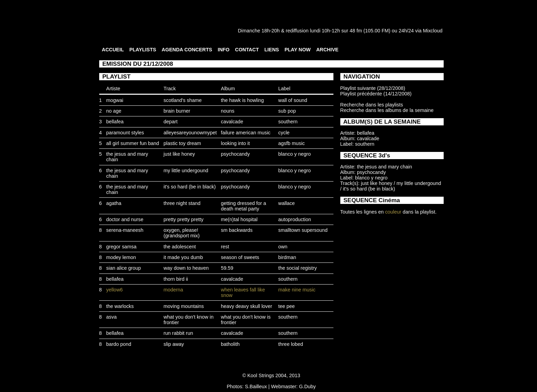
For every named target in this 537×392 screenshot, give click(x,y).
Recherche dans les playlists (372, 105)
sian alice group (123, 268)
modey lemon (121, 257)
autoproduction (295, 219)
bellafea (115, 122)
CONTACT (247, 50)
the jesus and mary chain (384, 167)
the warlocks (120, 306)
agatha (114, 203)
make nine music (297, 290)
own (283, 247)
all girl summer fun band (133, 143)
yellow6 (114, 290)
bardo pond (119, 344)
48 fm (356, 31)
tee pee (287, 306)
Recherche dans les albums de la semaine (387, 110)
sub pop (287, 111)
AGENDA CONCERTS (187, 50)
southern (288, 122)
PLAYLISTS (143, 50)
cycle (284, 133)
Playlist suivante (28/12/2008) (373, 88)
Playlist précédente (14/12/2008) (376, 94)
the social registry (298, 268)
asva (111, 317)
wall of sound (293, 100)
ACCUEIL (113, 50)
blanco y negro (295, 154)
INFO (224, 50)
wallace (287, 203)
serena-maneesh (125, 230)
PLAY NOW (298, 50)
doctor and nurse (125, 219)
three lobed (291, 344)
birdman (287, 257)
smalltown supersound (303, 230)
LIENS (272, 50)
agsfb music (292, 143)
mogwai (115, 100)
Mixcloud (433, 31)
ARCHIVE (327, 50)
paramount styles (125, 133)
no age (114, 111)
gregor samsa (121, 247)
